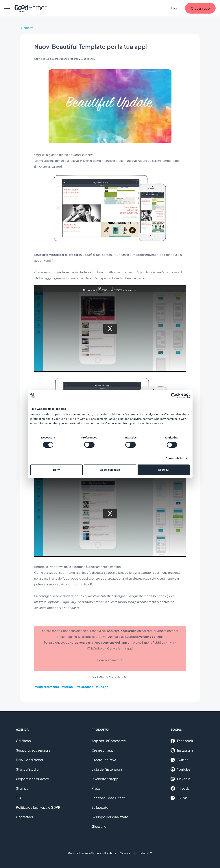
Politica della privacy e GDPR (38, 807)
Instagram (182, 750)
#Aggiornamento (47, 687)
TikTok (179, 798)
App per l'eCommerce (109, 741)
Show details (174, 458)
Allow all (164, 470)
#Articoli (68, 687)
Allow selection (110, 470)
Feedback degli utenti (109, 798)
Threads (180, 788)
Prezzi (96, 788)
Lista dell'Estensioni (107, 769)
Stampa (22, 788)
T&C (19, 798)
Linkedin (180, 779)
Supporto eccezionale (33, 750)
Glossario (99, 826)
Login (175, 8)
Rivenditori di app (105, 779)
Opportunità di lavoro (33, 779)
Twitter (179, 760)
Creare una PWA (104, 760)
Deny (57, 470)
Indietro (28, 28)
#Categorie (85, 687)
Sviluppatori (101, 807)
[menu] (7, 8)
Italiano (145, 853)
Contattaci (24, 817)
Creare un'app (102, 750)
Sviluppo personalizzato (110, 817)
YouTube (180, 769)
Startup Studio (27, 769)
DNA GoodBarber (30, 760)
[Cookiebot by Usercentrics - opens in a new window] (174, 395)
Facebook (182, 741)
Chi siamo (23, 741)
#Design (102, 687)
